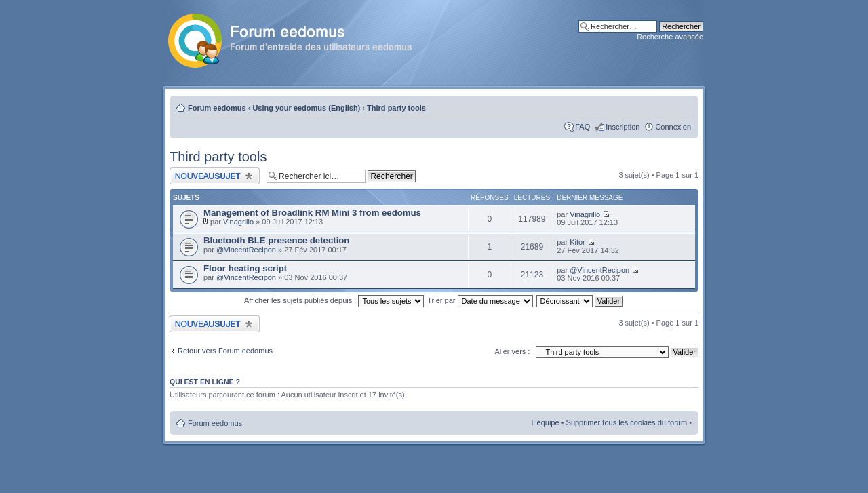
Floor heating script (245, 268)
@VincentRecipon (246, 250)
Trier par (480, 300)
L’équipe (546, 422)
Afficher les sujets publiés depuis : (334, 300)
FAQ (583, 127)
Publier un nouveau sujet (215, 176)
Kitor (577, 242)
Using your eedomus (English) (306, 108)
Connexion (673, 127)
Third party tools (396, 108)
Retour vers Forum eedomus (225, 351)
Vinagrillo (238, 222)
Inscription (623, 127)
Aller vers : (512, 351)
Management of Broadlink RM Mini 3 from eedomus (312, 213)
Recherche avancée (670, 37)
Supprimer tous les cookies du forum (627, 422)
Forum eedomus (217, 108)
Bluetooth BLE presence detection (276, 240)
